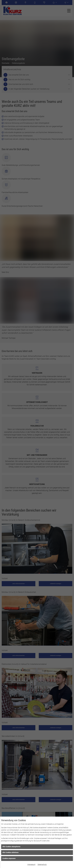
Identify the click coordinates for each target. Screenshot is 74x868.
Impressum (31, 864)
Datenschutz (42, 864)
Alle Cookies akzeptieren (11, 847)
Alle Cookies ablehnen (10, 852)
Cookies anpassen (9, 858)
